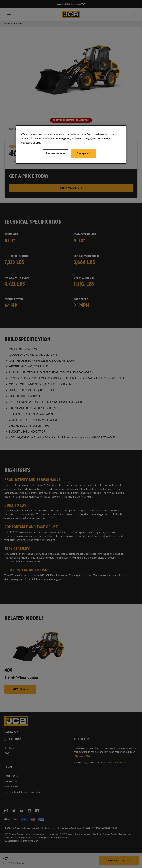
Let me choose (56, 153)
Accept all (83, 153)
